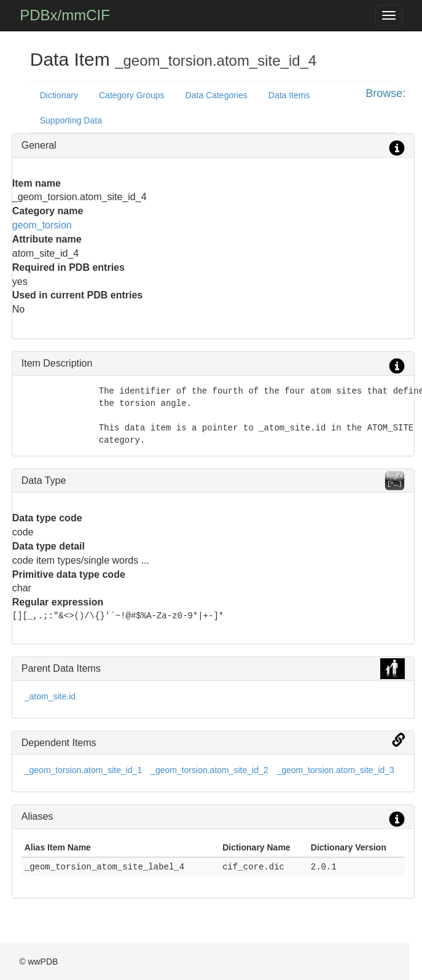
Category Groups (132, 95)
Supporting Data (71, 120)
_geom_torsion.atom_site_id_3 (335, 770)
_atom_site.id (50, 696)
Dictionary (59, 95)
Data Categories (217, 95)
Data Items (289, 95)
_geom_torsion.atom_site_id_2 (209, 770)
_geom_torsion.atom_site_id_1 (83, 770)
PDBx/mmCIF (65, 15)
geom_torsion (42, 225)
